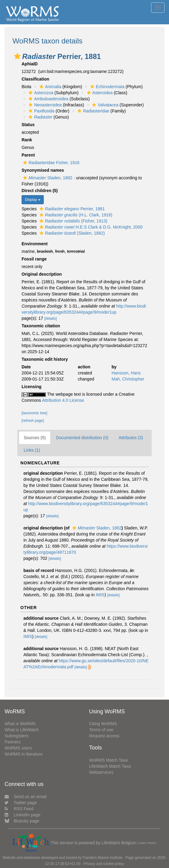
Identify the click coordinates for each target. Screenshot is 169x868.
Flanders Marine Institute (103, 858)
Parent (28, 155)
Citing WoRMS (103, 724)
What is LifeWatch (22, 730)
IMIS (100, 595)
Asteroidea (99, 93)
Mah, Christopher (128, 379)
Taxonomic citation (41, 326)
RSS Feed (19, 809)
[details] (51, 319)
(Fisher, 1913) (73, 221)
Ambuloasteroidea (48, 99)
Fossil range (34, 259)
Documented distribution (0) (82, 438)
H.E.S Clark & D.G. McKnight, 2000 (90, 227)
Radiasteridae (93, 111)
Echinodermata (107, 87)
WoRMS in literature (24, 754)
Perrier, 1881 (71, 209)
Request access (104, 736)
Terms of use (101, 730)
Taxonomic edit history (45, 359)
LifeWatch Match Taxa (110, 766)
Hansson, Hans (126, 373)
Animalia (50, 87)
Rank (27, 140)
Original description (42, 274)
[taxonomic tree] (34, 413)
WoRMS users (18, 748)
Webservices (101, 772)
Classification (35, 79)
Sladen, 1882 (47, 178)
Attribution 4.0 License (63, 400)
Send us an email (26, 797)
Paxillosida (41, 111)
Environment (35, 244)
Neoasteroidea (44, 105)
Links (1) (32, 450)
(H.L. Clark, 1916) (75, 215)
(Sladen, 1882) (71, 233)
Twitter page (21, 803)
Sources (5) (35, 438)
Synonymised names (43, 170)
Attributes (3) (131, 438)
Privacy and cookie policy (104, 864)
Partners (13, 742)
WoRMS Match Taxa (108, 760)
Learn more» (148, 843)
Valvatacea (104, 105)
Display (33, 200)
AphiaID (30, 64)
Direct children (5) (40, 191)
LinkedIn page (22, 815)
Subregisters (17, 736)
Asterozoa (40, 93)
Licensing (31, 387)
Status (28, 125)
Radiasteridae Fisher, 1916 (50, 163)
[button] (17, 56)
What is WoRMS (20, 724)
